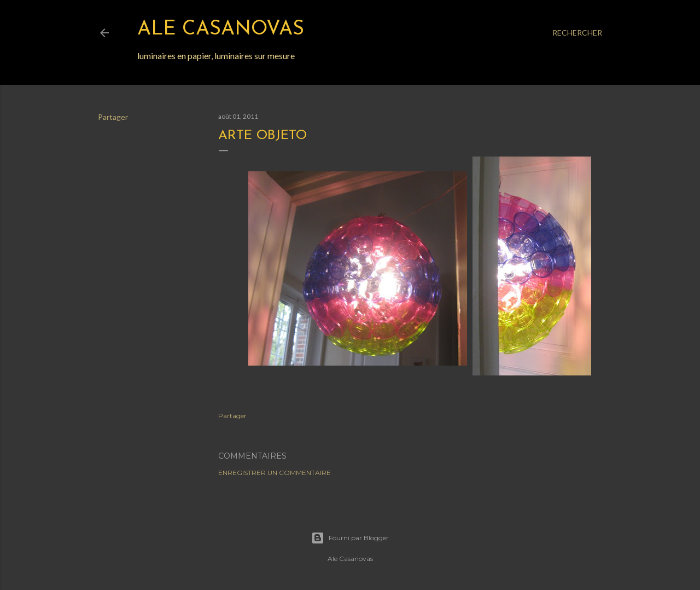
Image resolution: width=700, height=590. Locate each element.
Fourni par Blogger (350, 538)
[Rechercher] (577, 33)
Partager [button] (113, 117)
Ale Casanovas (221, 30)
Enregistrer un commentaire (275, 473)
